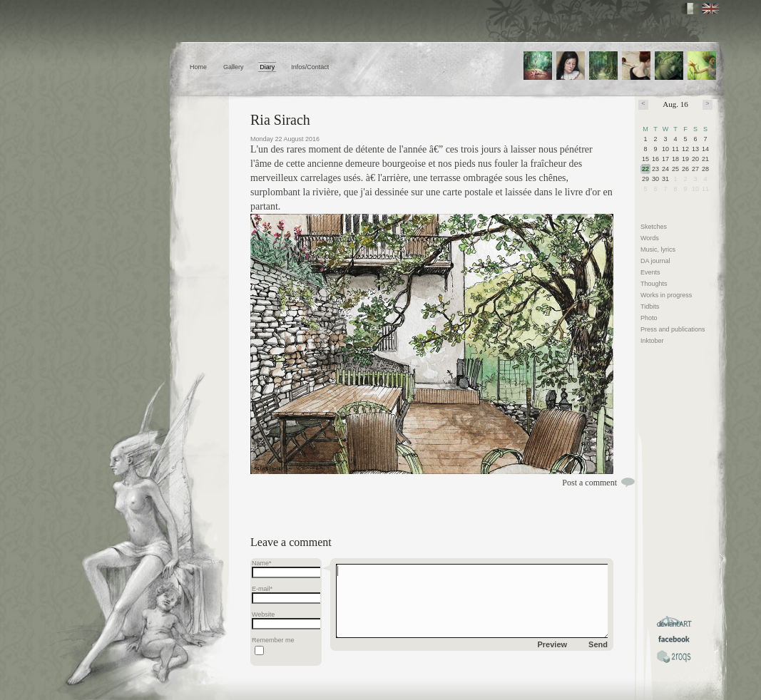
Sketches (654, 227)
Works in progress (666, 295)
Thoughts (654, 284)
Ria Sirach (280, 120)
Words (650, 238)
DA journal (655, 261)
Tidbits (650, 307)
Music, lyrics (658, 249)
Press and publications (673, 329)
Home (198, 67)
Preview (553, 644)
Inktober (652, 341)
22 (645, 169)
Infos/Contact (310, 67)
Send (598, 644)
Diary (267, 67)
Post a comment (589, 483)
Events (650, 272)
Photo (649, 318)
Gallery (234, 67)
